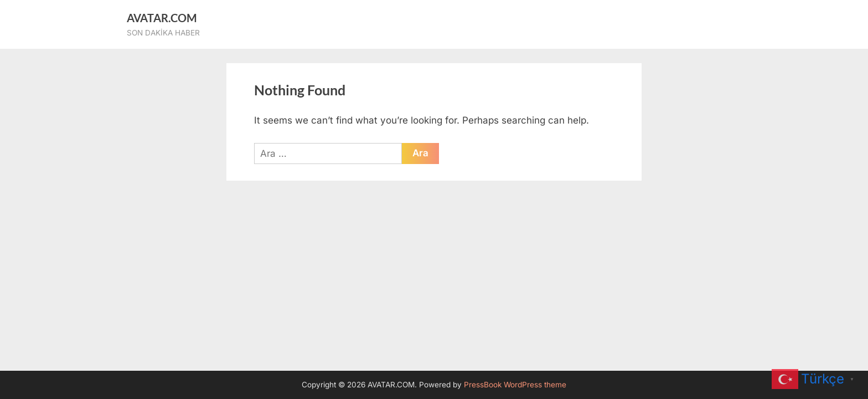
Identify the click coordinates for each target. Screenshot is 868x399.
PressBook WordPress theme (515, 385)
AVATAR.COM (162, 18)
